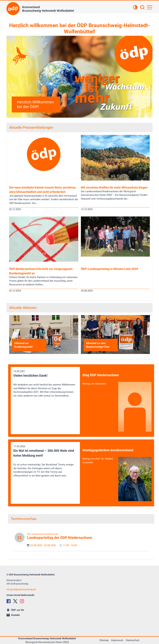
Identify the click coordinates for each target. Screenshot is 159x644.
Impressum (117, 640)
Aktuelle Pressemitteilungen (31, 127)
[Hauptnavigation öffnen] (150, 7)
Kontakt (13, 615)
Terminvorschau (24, 519)
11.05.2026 (45, 461)
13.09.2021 (45, 384)
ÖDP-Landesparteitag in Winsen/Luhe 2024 (109, 269)
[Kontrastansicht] (135, 8)
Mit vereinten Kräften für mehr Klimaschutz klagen (114, 187)
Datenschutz (133, 640)
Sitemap (104, 640)
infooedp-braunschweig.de (21, 589)
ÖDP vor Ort (15, 610)
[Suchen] (142, 8)
